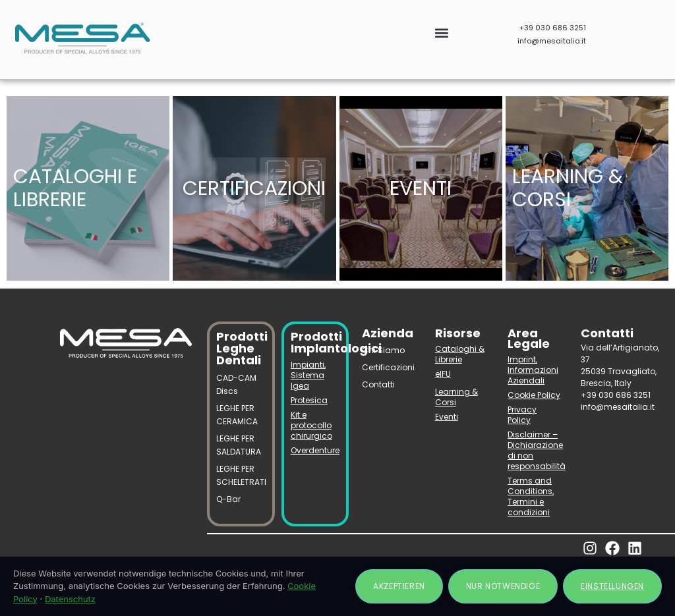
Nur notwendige (503, 586)
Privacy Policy (522, 415)
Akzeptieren (399, 586)
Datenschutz (70, 599)
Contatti (378, 384)
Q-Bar (228, 499)
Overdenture (315, 450)
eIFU (443, 374)
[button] (441, 33)
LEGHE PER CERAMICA (237, 415)
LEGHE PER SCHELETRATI (241, 475)
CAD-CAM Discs (236, 384)
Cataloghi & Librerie (460, 354)
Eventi (447, 417)
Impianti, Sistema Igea (308, 375)
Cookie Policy (534, 395)
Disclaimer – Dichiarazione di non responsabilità (534, 450)
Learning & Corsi (456, 397)
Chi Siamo (383, 350)
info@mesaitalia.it (552, 41)
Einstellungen (612, 586)
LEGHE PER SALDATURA (239, 445)
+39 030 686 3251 (553, 28)
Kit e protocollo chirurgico (311, 425)
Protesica (309, 400)
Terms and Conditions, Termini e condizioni (531, 496)
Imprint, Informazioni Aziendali (533, 370)
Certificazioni (388, 367)
